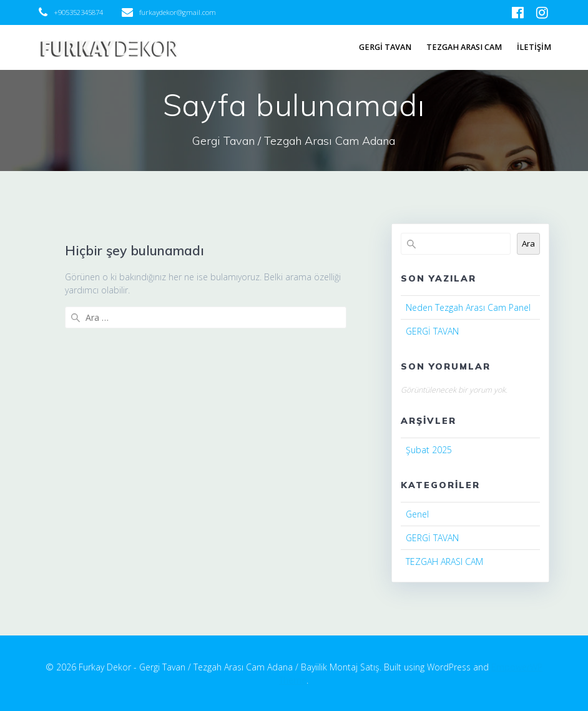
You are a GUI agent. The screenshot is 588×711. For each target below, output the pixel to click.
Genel (417, 514)
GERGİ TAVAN (385, 47)
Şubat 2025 (429, 450)
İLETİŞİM (534, 47)
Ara (528, 243)
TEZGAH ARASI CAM (464, 47)
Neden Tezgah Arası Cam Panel (468, 307)
